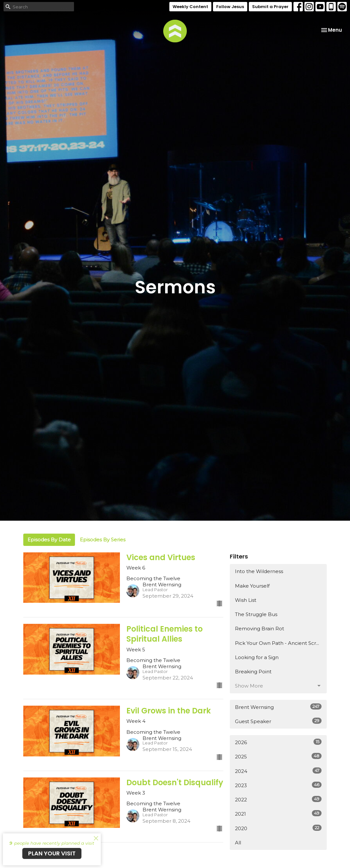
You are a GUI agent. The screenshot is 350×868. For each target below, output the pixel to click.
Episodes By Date (49, 540)
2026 (278, 742)
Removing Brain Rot (260, 629)
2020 (278, 828)
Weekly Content (190, 7)
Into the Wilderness (259, 571)
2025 (278, 756)
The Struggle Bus (256, 614)
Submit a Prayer (270, 7)
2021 (278, 814)
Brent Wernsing (278, 707)
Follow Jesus (230, 7)
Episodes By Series (103, 540)
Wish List (246, 600)
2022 (278, 799)
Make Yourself (252, 586)
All (238, 843)
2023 (278, 785)
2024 (278, 771)
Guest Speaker (278, 721)
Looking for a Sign (257, 657)
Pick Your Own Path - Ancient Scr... (277, 643)
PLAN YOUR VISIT (52, 853)
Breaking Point (253, 672)
